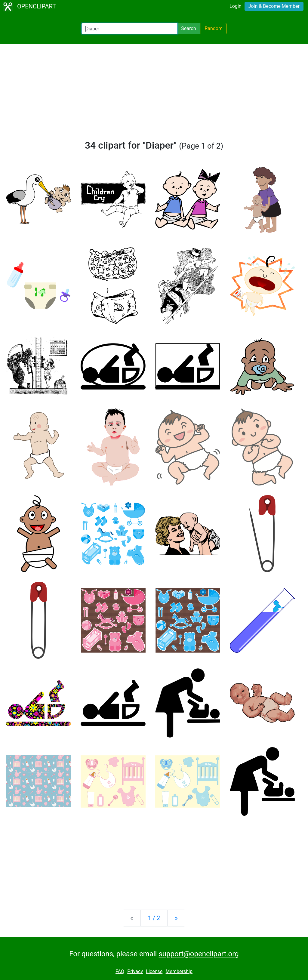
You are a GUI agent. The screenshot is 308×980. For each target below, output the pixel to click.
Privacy (135, 971)
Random (214, 28)
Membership (179, 971)
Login (235, 6)
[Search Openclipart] (129, 29)
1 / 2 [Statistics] (154, 918)
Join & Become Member (274, 6)
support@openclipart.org (199, 954)
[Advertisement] (154, 94)
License (154, 971)
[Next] (176, 918)
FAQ (120, 971)
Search (188, 28)
